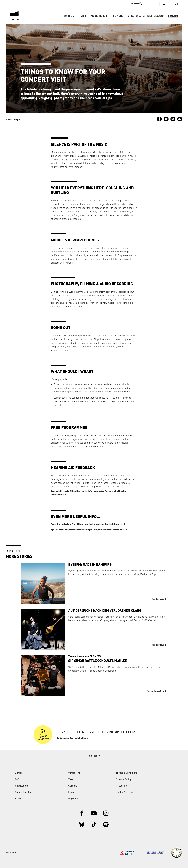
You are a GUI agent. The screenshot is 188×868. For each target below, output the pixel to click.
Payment (73, 799)
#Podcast (144, 574)
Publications (22, 786)
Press (18, 799)
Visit (83, 16)
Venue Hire (74, 773)
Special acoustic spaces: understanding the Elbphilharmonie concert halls (88, 530)
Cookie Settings (124, 792)
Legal (71, 792)
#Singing (104, 621)
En (176, 4)
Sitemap (10, 853)
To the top (92, 756)
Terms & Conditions (127, 773)
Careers (73, 786)
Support (173, 16)
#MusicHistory (118, 621)
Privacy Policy (124, 780)
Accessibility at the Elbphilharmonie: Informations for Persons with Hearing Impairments (89, 493)
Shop (160, 16)
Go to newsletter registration (71, 738)
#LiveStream (110, 671)
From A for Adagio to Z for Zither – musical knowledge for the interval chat (88, 524)
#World (152, 621)
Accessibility (123, 786)
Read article (158, 599)
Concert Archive (24, 792)
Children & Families (140, 16)
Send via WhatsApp (173, 119)
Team (71, 780)
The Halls (117, 16)
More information (155, 691)
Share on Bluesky (166, 119)
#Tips (107, 98)
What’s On (70, 16)
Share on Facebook (159, 119)
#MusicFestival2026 (137, 621)
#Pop (153, 574)
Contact (19, 773)
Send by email (180, 119)
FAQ (17, 780)
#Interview (133, 574)
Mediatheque (99, 16)
